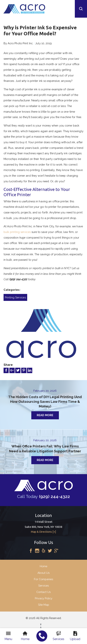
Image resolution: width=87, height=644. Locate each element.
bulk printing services (17, 232)
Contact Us (43, 593)
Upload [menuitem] (75, 636)
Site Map (44, 606)
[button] (81, 9)
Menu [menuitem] (8, 636)
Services (43, 587)
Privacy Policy (44, 600)
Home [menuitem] (25, 636)
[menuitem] (42, 636)
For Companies (43, 580)
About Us (43, 574)
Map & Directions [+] (43, 533)
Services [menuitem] (58, 636)
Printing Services (15, 297)
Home (43, 568)
